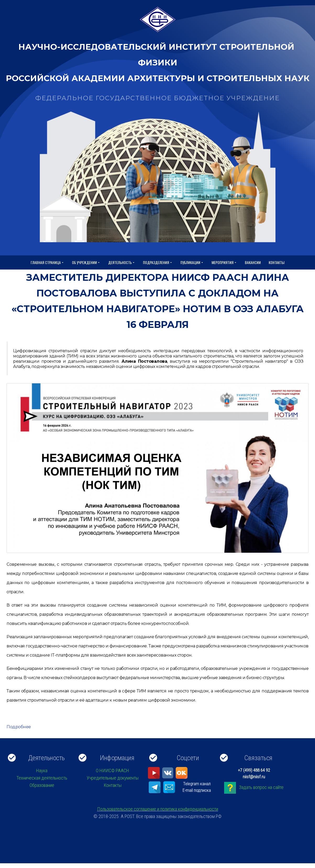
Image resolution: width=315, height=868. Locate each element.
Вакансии (253, 262)
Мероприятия (224, 263)
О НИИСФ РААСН (112, 771)
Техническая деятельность (42, 778)
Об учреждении (86, 263)
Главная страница (47, 263)
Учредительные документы (113, 778)
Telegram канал (197, 784)
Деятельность (122, 263)
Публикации (192, 263)
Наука (42, 771)
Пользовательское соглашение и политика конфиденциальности (158, 809)
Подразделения (158, 263)
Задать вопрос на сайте (261, 787)
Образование (42, 785)
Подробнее (19, 727)
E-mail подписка (197, 790)
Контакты (277, 262)
